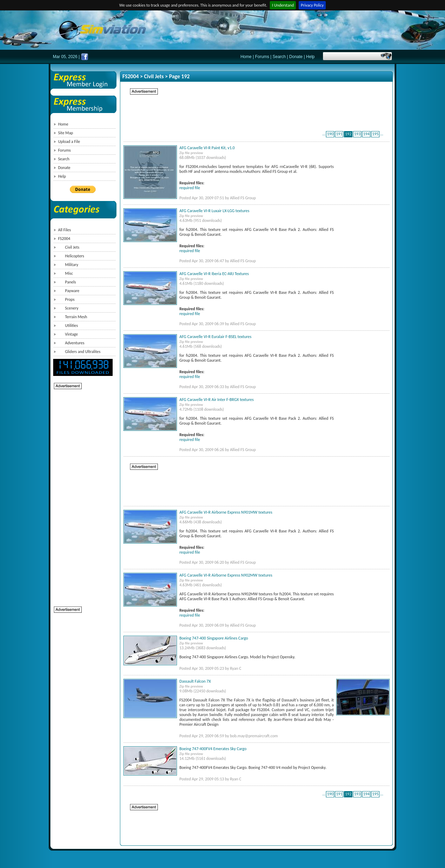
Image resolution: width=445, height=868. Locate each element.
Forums (262, 57)
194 (366, 134)
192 (348, 134)
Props (70, 299)
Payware (72, 291)
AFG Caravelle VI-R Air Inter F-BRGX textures (217, 400)
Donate (296, 57)
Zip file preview (191, 153)
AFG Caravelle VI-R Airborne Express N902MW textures (226, 575)
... (324, 134)
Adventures (75, 343)
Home (246, 57)
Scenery (72, 308)
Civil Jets (72, 247)
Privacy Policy (312, 5)
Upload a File (69, 142)
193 (357, 134)
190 (330, 134)
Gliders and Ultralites (83, 352)
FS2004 (64, 239)
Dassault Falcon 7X (195, 681)
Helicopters (75, 256)
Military (72, 265)
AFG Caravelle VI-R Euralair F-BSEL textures (215, 337)
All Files (64, 230)
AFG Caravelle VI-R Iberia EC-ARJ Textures (214, 274)
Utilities (71, 325)
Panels (70, 282)
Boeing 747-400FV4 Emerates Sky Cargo (213, 749)
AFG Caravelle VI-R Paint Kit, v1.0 (207, 148)
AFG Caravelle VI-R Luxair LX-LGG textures (214, 211)
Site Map (66, 133)
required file (190, 188)
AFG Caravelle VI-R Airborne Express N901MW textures (226, 512)
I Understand (283, 5)
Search (279, 57)
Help (310, 57)
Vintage (71, 334)
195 (375, 134)
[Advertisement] (82, 494)
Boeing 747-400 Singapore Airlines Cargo (214, 638)
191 (339, 134)
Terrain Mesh (76, 317)
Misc (69, 273)
